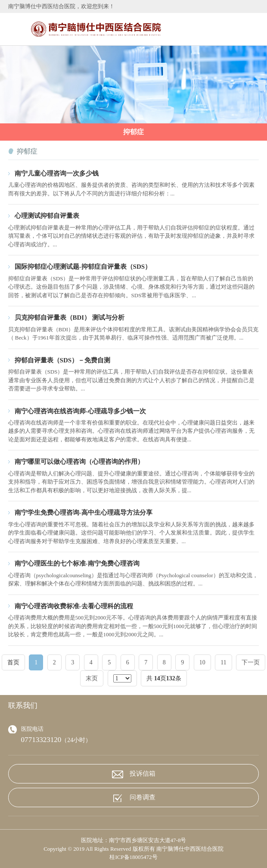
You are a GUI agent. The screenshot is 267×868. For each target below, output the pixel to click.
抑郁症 (133, 132)
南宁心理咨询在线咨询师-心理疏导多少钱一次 (80, 411)
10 (202, 662)
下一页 (251, 662)
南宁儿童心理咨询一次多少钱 (57, 173)
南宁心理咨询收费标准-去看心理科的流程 (74, 606)
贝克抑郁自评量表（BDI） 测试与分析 (70, 318)
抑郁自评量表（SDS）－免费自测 (62, 360)
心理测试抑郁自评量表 (47, 216)
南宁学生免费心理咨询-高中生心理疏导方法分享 (84, 513)
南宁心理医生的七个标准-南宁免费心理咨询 (77, 563)
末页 (92, 678)
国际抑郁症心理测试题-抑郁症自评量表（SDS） (83, 267)
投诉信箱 (134, 774)
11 (223, 662)
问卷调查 (134, 798)
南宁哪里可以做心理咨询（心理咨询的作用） (79, 462)
